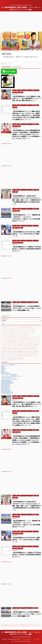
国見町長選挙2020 (6, 386)
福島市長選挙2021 (6, 389)
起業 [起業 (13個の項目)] (22, 355)
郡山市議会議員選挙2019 (7, 382)
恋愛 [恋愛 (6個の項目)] (27, 348)
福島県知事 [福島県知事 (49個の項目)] (20, 352)
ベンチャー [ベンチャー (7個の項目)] (27, 341)
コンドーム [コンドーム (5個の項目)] (16, 335)
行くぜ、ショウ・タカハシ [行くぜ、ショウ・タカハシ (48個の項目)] (8, 355)
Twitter (3, 370)
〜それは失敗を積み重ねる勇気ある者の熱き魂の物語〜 (21, 637)
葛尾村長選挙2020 (6, 385)
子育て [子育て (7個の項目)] (22, 348)
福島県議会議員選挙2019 (7, 383)
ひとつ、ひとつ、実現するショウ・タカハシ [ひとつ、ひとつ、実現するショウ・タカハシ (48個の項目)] (23, 328)
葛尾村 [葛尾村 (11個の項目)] (36, 352)
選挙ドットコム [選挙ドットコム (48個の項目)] (33, 355)
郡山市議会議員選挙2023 (7, 393)
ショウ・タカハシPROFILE (8, 365)
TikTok (3, 371)
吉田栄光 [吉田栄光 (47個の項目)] (4, 348)
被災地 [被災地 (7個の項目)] (18, 355)
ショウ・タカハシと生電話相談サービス (12, 376)
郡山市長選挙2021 (6, 387)
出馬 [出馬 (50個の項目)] (26, 345)
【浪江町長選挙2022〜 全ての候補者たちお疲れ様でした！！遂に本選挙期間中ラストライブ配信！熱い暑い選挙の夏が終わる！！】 (27, 98)
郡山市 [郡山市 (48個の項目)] (10, 359)
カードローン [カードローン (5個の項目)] (24, 331)
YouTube (3, 366)
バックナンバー (5, 319)
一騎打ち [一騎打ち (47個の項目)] (15, 345)
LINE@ (3, 367)
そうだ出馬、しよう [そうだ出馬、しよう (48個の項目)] (7, 328)
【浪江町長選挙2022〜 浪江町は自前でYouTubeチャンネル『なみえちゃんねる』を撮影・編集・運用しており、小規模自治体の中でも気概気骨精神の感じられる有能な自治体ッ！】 (27, 200)
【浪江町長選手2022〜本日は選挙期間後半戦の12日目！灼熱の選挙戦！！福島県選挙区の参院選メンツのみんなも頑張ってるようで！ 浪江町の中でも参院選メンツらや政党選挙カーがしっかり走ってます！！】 (27, 134)
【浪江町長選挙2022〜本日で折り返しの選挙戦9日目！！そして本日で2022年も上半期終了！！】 (26, 234)
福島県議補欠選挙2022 (7, 392)
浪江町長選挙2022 (6, 390)
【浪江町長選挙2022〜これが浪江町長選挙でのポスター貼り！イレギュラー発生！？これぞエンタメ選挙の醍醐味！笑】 (27, 308)
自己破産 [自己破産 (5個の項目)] (31, 352)
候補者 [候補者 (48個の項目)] (21, 345)
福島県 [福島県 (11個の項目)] (14, 352)
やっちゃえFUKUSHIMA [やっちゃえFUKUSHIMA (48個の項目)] (7, 331)
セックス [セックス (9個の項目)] (37, 338)
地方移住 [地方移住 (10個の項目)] (16, 348)
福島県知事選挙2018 (6, 380)
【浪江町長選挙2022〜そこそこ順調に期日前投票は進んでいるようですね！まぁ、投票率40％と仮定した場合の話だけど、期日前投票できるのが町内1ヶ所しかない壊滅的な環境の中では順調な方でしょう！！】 (26, 115)
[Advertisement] (21, 21)
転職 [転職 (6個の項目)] (27, 355)
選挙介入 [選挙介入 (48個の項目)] (4, 359)
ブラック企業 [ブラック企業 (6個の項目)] (19, 341)
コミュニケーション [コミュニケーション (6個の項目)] (7, 335)
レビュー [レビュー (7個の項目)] (9, 345)
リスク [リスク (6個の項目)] (3, 345)
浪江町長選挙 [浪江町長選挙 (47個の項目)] (33, 348)
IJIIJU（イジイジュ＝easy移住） (10, 379)
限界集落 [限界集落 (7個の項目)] (15, 359)
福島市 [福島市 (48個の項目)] (9, 352)
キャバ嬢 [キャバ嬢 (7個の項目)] (32, 331)
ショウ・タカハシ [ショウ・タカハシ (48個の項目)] (24, 335)
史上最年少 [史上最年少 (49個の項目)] (35, 345)
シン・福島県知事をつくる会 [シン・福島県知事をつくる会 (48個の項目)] (26, 338)
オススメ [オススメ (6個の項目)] (17, 331)
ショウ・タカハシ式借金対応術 (9, 375)
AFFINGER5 (28, 641)
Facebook (3, 369)
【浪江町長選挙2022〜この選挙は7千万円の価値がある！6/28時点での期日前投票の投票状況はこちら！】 (27, 249)
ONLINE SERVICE (6, 373)
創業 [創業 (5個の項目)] (30, 345)
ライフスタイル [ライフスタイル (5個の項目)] (35, 341)
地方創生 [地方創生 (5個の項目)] (10, 348)
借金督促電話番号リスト (8, 377)
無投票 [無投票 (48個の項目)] (3, 352)
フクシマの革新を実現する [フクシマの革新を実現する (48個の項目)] (8, 341)
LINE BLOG (4, 372)
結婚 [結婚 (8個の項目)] (26, 352)
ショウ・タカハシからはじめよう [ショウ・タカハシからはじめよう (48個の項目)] (10, 338)
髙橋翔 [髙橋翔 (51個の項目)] (21, 359)
